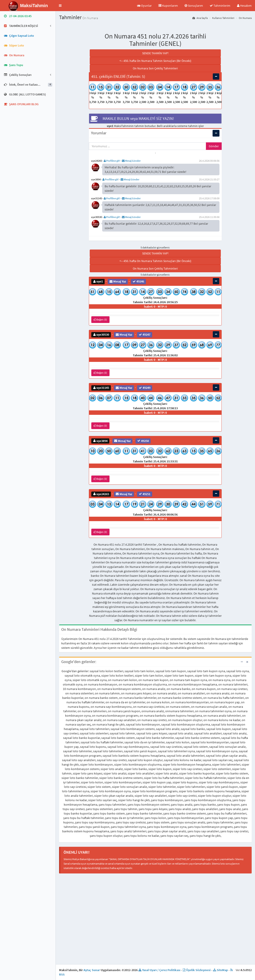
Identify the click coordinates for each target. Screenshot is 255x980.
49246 (138, 281)
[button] (60, 6)
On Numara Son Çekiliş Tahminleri (155, 68)
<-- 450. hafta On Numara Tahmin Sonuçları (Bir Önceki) (155, 61)
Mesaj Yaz (118, 281)
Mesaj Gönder (131, 161)
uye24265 (101, 494)
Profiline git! (112, 161)
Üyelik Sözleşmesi (197, 970)
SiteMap (220, 970)
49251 (145, 494)
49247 (145, 335)
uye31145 (101, 388)
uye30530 (101, 335)
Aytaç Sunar (92, 970)
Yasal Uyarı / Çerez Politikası (159, 970)
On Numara (245, 18)
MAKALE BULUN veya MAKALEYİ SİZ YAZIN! (131, 119)
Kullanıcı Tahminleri (223, 18)
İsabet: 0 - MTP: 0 (155, 307)
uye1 (98, 281)
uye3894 (100, 441)
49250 (143, 441)
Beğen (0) (100, 320)
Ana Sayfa (200, 18)
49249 (145, 388)
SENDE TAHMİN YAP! (155, 53)
